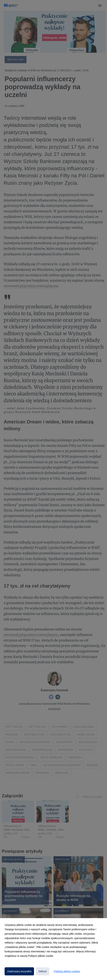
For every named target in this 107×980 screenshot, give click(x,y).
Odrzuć (43, 971)
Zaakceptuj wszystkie (19, 971)
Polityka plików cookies (67, 971)
